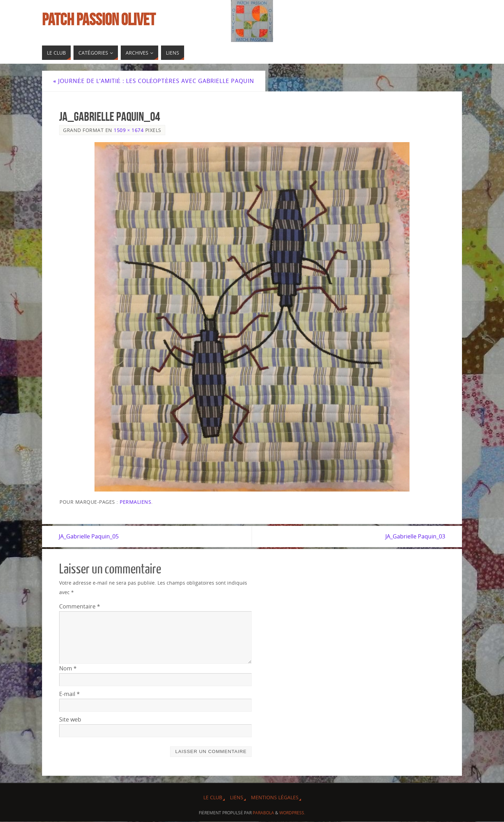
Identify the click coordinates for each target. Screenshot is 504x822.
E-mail (69, 694)
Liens (237, 797)
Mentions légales (275, 797)
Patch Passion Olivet (99, 20)
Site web (70, 719)
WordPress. (292, 813)
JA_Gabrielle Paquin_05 (89, 536)
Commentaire (80, 606)
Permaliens (135, 502)
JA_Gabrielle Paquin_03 (415, 536)
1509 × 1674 (129, 130)
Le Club (213, 797)
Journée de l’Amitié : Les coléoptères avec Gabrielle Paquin (154, 81)
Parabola (263, 813)
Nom (68, 668)
